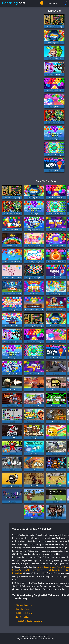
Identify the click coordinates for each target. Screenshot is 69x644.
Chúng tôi (19, 638)
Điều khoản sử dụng (47, 638)
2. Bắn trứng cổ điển (22, 609)
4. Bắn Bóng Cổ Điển (22, 617)
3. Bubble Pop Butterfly (23, 613)
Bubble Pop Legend (43, 570)
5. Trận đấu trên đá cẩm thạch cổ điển (28, 621)
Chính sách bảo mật (31, 638)
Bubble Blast (17, 573)
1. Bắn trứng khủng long (23, 605)
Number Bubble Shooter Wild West (51, 567)
